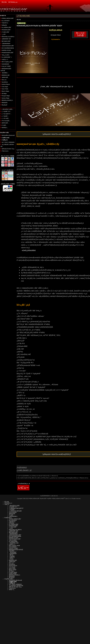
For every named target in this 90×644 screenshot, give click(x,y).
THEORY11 (5, 23)
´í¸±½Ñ (4, 34)
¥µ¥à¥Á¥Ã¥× (13, 554)
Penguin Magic (6, 96)
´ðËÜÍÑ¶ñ (12, 551)
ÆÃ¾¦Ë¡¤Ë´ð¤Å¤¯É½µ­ (8, 149)
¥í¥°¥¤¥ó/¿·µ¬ (13, 2)
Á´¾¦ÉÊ (11, 515)
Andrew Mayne (6, 84)
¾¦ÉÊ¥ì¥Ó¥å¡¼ (13, 516)
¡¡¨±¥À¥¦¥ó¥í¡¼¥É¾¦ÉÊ (15, 511)
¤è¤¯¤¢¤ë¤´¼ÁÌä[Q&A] (8, 142)
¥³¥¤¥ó (11, 559)
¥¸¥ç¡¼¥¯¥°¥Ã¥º (6, 66)
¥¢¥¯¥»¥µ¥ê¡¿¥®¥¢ (7, 62)
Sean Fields (5, 89)
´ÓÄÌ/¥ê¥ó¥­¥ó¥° (6, 44)
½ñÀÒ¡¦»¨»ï (5, 60)
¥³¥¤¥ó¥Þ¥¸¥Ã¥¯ (6, 30)
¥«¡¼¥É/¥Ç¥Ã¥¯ (13, 542)
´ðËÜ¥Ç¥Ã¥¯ (13, 552)
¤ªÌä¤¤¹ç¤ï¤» (5, 151)
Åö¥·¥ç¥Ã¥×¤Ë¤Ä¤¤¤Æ (8, 135)
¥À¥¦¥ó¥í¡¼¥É (6, 75)
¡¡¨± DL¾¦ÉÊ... (6, 118)
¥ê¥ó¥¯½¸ (12, 590)
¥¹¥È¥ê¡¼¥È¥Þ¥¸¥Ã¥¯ (8, 18)
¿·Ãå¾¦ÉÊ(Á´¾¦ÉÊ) (14, 506)
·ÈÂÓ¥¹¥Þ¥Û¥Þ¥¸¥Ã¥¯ (8, 46)
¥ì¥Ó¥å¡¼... (5, 128)
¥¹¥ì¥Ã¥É (12, 556)
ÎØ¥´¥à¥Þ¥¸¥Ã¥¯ (6, 41)
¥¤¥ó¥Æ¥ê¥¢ (5, 64)
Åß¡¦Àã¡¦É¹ (5, 105)
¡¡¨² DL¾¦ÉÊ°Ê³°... (7, 114)
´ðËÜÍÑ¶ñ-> (5, 73)
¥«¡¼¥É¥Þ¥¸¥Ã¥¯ (7, 27)
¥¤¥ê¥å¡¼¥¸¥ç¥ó (6, 50)
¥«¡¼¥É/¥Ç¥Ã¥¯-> (7, 57)
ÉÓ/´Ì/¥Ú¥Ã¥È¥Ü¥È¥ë (8, 48)
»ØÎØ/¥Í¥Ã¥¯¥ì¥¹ (6, 39)
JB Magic (4, 93)
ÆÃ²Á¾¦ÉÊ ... (5, 123)
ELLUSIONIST (6, 21)
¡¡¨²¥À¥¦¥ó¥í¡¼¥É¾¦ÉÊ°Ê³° (16, 508)
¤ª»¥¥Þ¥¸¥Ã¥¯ (6, 32)
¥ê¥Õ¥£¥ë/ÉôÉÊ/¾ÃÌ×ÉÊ (16, 550)
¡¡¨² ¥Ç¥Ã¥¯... (5, 116)
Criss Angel (5, 87)
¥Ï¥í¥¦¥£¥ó (5, 103)
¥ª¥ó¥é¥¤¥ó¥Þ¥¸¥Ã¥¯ (8, 53)
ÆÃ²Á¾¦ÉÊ (12, 514)
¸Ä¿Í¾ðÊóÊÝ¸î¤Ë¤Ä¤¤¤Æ (16, 586)
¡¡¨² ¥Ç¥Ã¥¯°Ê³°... (6, 111)
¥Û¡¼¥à (4, 2)
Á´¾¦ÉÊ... (4, 125)
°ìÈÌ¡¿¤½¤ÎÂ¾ (6, 55)
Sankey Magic (6, 98)
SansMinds (5, 82)
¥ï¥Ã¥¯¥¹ (12, 558)
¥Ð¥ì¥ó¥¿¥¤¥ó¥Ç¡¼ (7, 100)
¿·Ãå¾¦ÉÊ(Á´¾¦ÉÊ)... (7, 109)
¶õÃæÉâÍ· (4, 25)
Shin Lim (4, 80)
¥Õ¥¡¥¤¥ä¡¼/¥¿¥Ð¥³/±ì (8, 37)
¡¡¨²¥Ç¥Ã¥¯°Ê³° (13, 507)
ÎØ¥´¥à (11, 555)
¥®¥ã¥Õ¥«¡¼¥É (14, 543)
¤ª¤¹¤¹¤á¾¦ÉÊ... (6, 121)
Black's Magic (5, 91)
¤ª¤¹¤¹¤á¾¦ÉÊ (13, 512)
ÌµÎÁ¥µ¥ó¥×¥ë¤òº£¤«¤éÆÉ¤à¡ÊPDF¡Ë (57, 134)
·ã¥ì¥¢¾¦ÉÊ (5, 77)
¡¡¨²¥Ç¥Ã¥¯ (12, 510)
